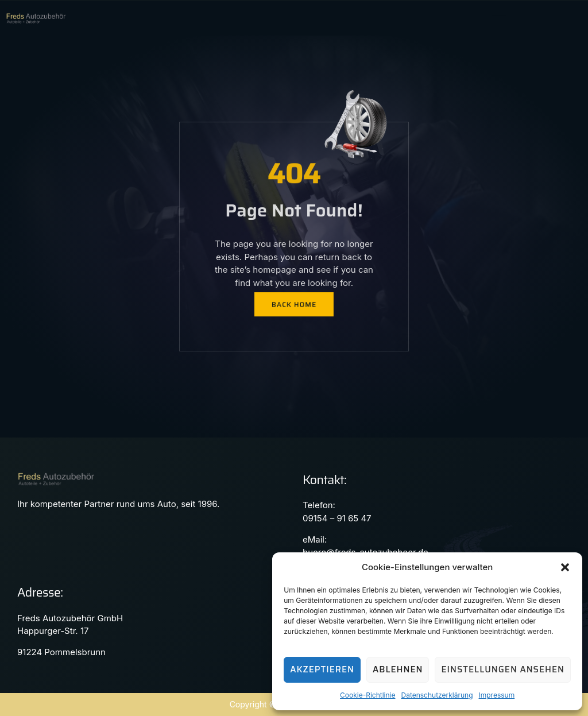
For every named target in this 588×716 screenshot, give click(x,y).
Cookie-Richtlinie (367, 695)
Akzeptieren (322, 669)
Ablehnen (398, 669)
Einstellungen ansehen (503, 669)
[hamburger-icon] (499, 18)
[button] (565, 567)
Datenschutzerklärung (437, 695)
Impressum (497, 695)
